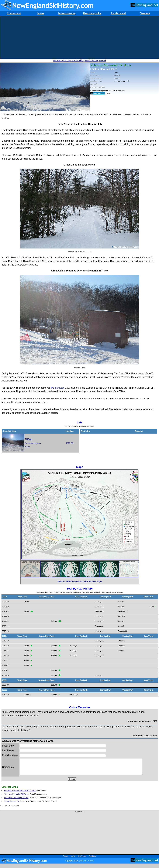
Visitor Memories (80, 707)
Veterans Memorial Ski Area (16, 797)
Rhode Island (118, 13)
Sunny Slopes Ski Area (14, 804)
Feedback (92, 859)
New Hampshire (92, 13)
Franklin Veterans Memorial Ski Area (20, 794)
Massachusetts (67, 13)
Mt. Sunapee (58, 388)
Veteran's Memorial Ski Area (16, 801)
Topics (66, 859)
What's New (82, 859)
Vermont (145, 13)
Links (73, 859)
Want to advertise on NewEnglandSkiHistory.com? (80, 61)
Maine (41, 13)
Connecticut (14, 13)
